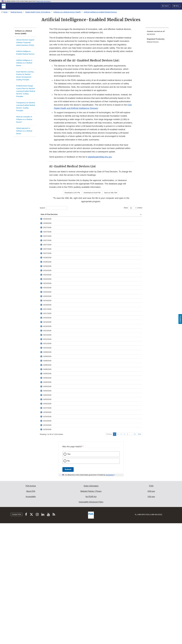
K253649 (57, 237)
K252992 (57, 330)
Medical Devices (16, 12)
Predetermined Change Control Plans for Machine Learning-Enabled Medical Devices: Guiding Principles (26, 91)
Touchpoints (109, 596)
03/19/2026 (45, 356)
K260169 (57, 468)
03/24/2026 (45, 305)
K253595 (57, 264)
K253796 (57, 297)
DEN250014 (58, 367)
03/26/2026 (45, 290)
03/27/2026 (45, 237)
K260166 (57, 447)
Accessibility (31, 617)
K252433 (57, 396)
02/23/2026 (45, 528)
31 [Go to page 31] (135, 555)
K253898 (57, 481)
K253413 (57, 438)
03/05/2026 (45, 459)
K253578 (57, 512)
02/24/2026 (45, 523)
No (69, 582)
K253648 (57, 528)
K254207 (57, 224)
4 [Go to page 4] (124, 555)
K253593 (57, 501)
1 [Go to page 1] (115, 555)
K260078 (57, 409)
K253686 (57, 336)
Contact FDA (16, 635)
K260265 (57, 539)
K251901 (57, 477)
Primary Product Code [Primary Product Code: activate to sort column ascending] (134, 217)
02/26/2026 (45, 512)
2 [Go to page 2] (118, 555)
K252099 (57, 305)
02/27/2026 (45, 508)
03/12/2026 (45, 416)
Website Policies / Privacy (91, 612)
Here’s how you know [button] (44, 1)
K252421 (57, 312)
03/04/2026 (45, 481)
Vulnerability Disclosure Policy (91, 623)
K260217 (57, 523)
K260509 (57, 356)
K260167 (57, 451)
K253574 (57, 350)
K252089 (57, 416)
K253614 (57, 374)
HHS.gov (151, 612)
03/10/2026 (45, 429)
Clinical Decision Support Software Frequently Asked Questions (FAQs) (25, 42)
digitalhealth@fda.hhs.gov (100, 157)
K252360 (57, 230)
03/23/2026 (45, 330)
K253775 (57, 301)
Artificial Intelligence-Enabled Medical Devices (100, 12)
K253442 (57, 459)
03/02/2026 (45, 501)
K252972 (57, 548)
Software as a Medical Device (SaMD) (67, 12)
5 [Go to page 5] (127, 555)
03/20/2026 (45, 343)
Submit (68, 590)
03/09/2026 (45, 438)
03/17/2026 (45, 367)
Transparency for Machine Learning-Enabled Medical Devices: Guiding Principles (26, 107)
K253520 (57, 343)
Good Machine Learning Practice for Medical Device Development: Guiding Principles (25, 76)
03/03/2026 (45, 488)
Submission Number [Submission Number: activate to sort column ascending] (58, 218)
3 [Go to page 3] (121, 555)
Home (5, 12)
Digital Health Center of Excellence (38, 12)
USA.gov (151, 617)
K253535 (57, 508)
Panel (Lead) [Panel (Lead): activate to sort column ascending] (120, 219)
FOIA (151, 607)
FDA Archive (31, 607)
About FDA (31, 612)
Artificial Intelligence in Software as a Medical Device (24, 63)
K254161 (57, 252)
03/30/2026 (45, 224)
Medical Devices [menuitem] (153, 42)
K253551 (57, 455)
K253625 (57, 273)
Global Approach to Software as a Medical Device (24, 131)
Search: (54, 208)
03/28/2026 (45, 230)
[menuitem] (157, 34)
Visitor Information (91, 607)
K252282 (57, 383)
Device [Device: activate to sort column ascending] (70, 219)
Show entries (133, 208)
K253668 (57, 442)
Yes (69, 575)
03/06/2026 (45, 447)
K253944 (57, 387)
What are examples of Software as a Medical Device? (24, 119)
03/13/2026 (45, 400)
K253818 (57, 495)
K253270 (57, 286)
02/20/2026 (45, 548)
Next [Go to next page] (139, 555)
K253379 (57, 290)
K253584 (57, 429)
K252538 (57, 464)
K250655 (57, 420)
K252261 (57, 400)
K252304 (57, 361)
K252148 (57, 246)
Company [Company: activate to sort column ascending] (101, 219)
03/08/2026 (45, 442)
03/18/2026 (45, 361)
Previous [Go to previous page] (109, 555)
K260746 (57, 281)
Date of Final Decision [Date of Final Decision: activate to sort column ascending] (44, 217)
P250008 (57, 488)
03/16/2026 (45, 383)
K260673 (57, 316)
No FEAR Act (91, 617)
